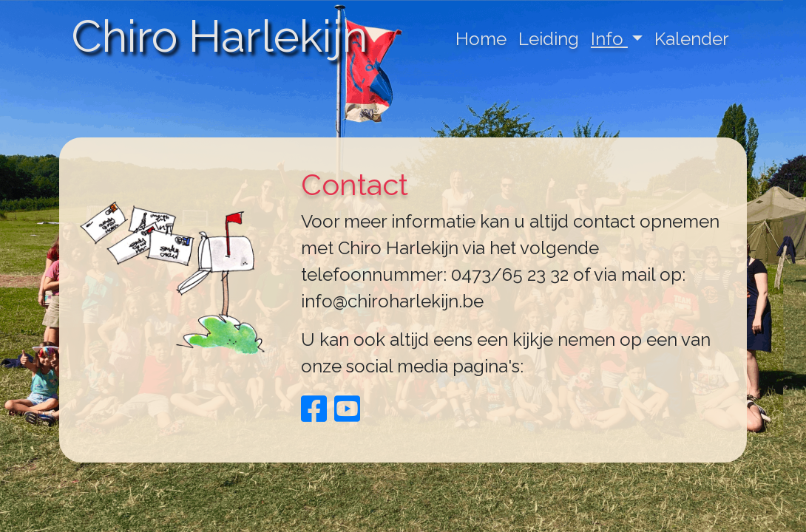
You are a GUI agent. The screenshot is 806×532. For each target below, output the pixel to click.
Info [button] (609, 39)
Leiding (549, 39)
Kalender (692, 39)
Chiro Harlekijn (219, 36)
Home (481, 39)
